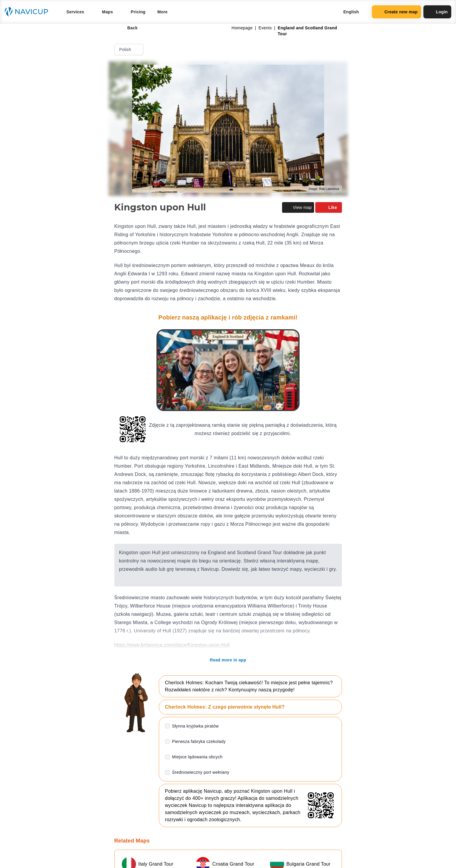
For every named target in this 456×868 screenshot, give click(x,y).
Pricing (138, 12)
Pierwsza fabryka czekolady (199, 741)
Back (128, 28)
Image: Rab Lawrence (324, 189)
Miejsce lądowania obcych (197, 757)
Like (328, 207)
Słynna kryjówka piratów (196, 726)
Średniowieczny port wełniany (201, 772)
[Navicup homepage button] (28, 12)
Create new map (396, 12)
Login (437, 12)
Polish (129, 49)
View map (298, 207)
